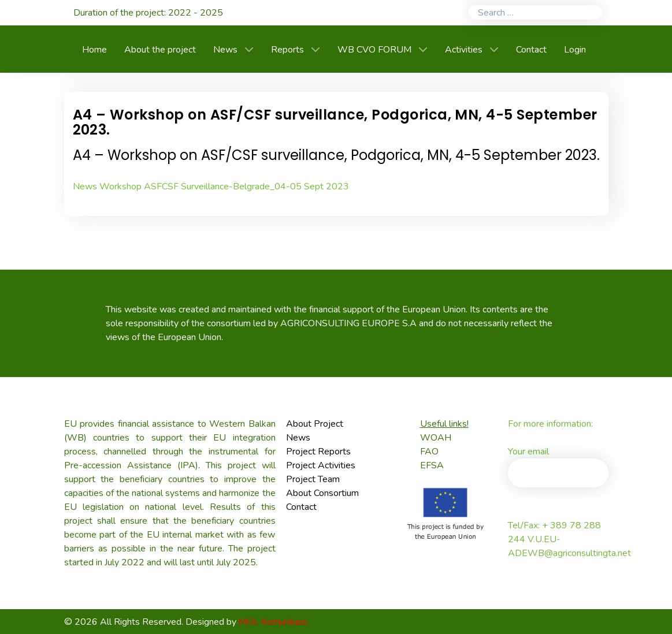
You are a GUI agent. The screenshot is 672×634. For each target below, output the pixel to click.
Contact (301, 507)
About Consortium (322, 493)
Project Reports (318, 452)
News (298, 438)
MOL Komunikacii (273, 622)
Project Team (313, 479)
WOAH (436, 438)
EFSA (432, 465)
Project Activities (321, 465)
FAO (429, 452)
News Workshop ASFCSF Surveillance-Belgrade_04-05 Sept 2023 (211, 187)
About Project (315, 424)
